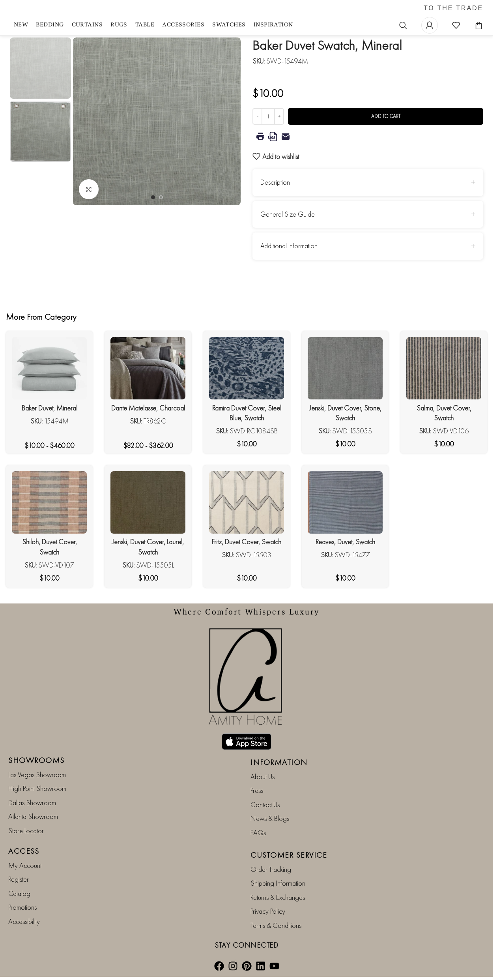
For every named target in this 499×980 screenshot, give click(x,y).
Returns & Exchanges (278, 897)
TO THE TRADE (453, 8)
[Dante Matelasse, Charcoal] (148, 368)
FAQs (258, 833)
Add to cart (386, 116)
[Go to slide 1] (153, 197)
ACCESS (24, 851)
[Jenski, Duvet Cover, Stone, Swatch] (345, 368)
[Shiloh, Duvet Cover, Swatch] (49, 502)
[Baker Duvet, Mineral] (49, 368)
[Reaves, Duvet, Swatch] (345, 502)
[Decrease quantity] (257, 116)
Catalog (19, 893)
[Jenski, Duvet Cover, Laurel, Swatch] (148, 502)
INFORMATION (279, 762)
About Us (263, 777)
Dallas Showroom (32, 803)
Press (257, 790)
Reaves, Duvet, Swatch (345, 542)
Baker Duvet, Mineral (50, 408)
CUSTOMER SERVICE (289, 855)
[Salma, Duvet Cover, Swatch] (444, 368)
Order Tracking (271, 869)
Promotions (22, 907)
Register (19, 879)
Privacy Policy (268, 911)
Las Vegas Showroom (37, 775)
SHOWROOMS (36, 760)
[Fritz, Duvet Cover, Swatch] (247, 502)
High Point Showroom (37, 788)
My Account (25, 865)
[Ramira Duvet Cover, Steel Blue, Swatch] (247, 368)
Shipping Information (278, 883)
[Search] (403, 25)
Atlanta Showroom (33, 816)
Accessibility (24, 921)
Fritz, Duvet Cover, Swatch (247, 542)
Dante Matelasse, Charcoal (148, 408)
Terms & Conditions (276, 925)
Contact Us (265, 805)
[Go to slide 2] (161, 197)
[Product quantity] (268, 116)
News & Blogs (270, 818)
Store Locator (26, 831)
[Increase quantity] (279, 116)
